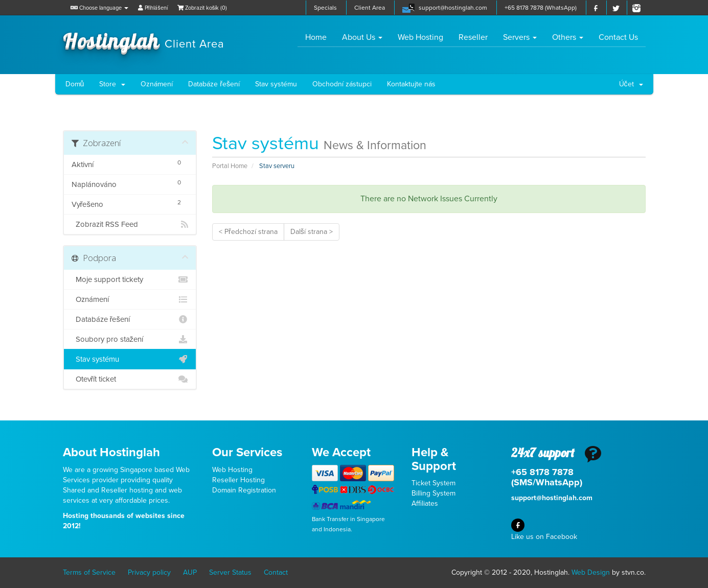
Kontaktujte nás (411, 84)
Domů (75, 84)
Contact (276, 572)
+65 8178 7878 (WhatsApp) (541, 8)
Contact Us (618, 37)
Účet (631, 84)
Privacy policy (149, 572)
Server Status (230, 572)
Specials (325, 8)
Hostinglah (144, 40)
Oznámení (157, 84)
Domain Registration (244, 490)
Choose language (99, 8)
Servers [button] (520, 37)
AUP (190, 572)
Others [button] (568, 37)
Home (320, 37)
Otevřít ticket (130, 379)
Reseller (473, 37)
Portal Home (230, 166)
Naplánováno (130, 183)
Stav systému (276, 84)
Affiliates (425, 503)
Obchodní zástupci (342, 84)
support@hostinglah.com (453, 8)
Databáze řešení (214, 84)
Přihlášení (153, 8)
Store (112, 84)
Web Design (591, 572)
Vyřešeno (130, 203)
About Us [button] (362, 37)
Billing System (433, 493)
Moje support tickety (130, 279)
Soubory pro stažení (130, 339)
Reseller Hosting (238, 480)
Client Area (370, 8)
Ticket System (433, 483)
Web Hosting (420, 37)
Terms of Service (89, 572)
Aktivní (130, 163)
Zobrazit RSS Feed (130, 224)
